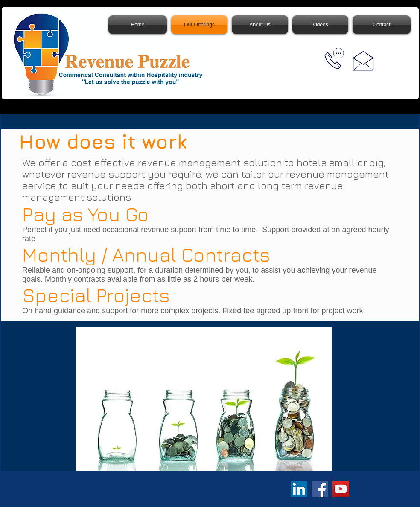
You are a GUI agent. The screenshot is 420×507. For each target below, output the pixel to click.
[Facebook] (320, 489)
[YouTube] (341, 489)
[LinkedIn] (299, 489)
